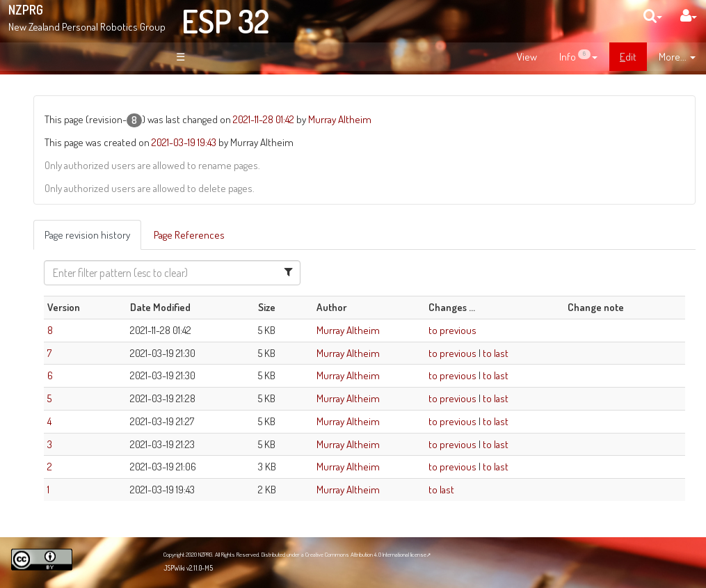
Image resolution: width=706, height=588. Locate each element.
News (61, 178)
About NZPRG (77, 164)
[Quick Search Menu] (653, 16)
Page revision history (217, 235)
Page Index (74, 224)
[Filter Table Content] (276, 273)
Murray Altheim (470, 119)
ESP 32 (225, 21)
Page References (319, 235)
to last (548, 353)
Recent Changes (83, 209)
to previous (505, 330)
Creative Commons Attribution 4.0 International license (366, 554)
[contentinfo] (578, 57)
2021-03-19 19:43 (314, 142)
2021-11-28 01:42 (394, 119)
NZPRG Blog (65, 390)
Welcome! (60, 100)
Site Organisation (84, 193)
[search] (653, 16)
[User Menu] (689, 16)
